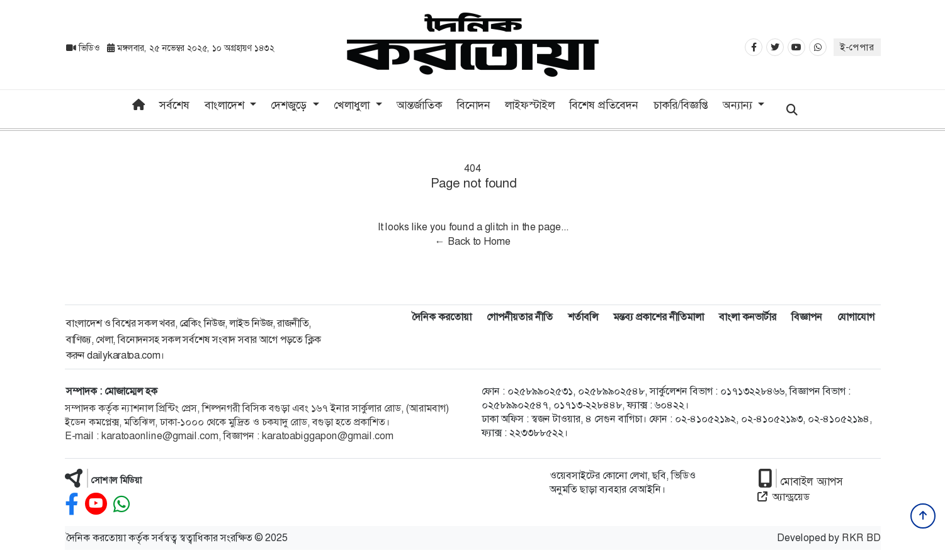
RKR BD (861, 538)
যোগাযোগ (856, 317)
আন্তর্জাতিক (419, 105)
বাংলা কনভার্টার (748, 317)
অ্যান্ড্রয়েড (784, 497)
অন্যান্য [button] (739, 105)
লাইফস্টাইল (530, 105)
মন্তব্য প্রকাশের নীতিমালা (659, 317)
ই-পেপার (857, 47)
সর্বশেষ (174, 105)
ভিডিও (84, 48)
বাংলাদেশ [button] (226, 105)
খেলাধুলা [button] (353, 105)
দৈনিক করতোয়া (442, 317)
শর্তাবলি (583, 317)
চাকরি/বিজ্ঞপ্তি (681, 105)
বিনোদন (473, 105)
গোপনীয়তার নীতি (520, 317)
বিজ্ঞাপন (807, 317)
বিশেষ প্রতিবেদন (604, 105)
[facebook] (72, 504)
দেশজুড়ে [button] (290, 105)
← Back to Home (473, 241)
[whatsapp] (122, 504)
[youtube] (96, 504)
